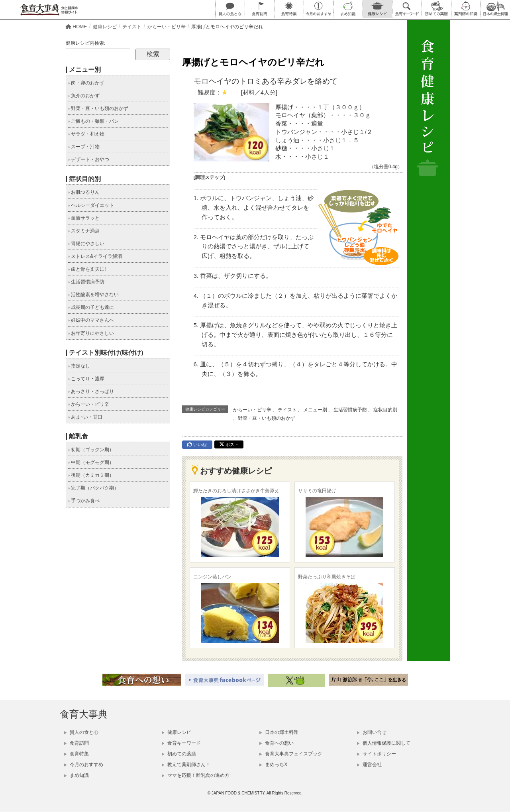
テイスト (287, 410)
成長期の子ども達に (91, 307)
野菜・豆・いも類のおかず (267, 418)
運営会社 (369, 765)
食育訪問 (76, 743)
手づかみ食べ (84, 501)
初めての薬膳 (179, 754)
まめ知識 (76, 775)
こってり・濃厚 (86, 379)
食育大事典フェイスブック (291, 754)
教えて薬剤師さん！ (186, 765)
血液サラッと (84, 218)
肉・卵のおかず (86, 83)
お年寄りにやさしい (91, 333)
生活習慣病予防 (350, 410)
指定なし (79, 366)
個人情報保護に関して (384, 743)
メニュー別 (315, 410)
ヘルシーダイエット (91, 205)
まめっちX (273, 765)
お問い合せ (372, 732)
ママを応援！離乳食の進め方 (196, 775)
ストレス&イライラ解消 (95, 256)
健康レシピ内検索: (85, 43)
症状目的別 (385, 410)
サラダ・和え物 (86, 134)
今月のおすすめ (84, 765)
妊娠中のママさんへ (91, 320)
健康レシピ (177, 732)
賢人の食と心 (81, 732)
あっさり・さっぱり (91, 391)
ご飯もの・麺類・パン (93, 121)
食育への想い (277, 743)
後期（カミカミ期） (91, 475)
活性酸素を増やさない (93, 295)
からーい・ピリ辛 (252, 410)
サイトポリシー (377, 754)
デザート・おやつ (89, 159)
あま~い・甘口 (85, 417)
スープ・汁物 (84, 147)
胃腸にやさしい (86, 244)
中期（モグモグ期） (91, 462)
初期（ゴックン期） (91, 450)
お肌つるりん (84, 192)
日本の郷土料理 (279, 732)
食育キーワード (181, 743)
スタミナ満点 (84, 231)
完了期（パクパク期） (93, 488)
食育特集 (76, 754)
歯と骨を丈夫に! (87, 269)
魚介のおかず (84, 96)
